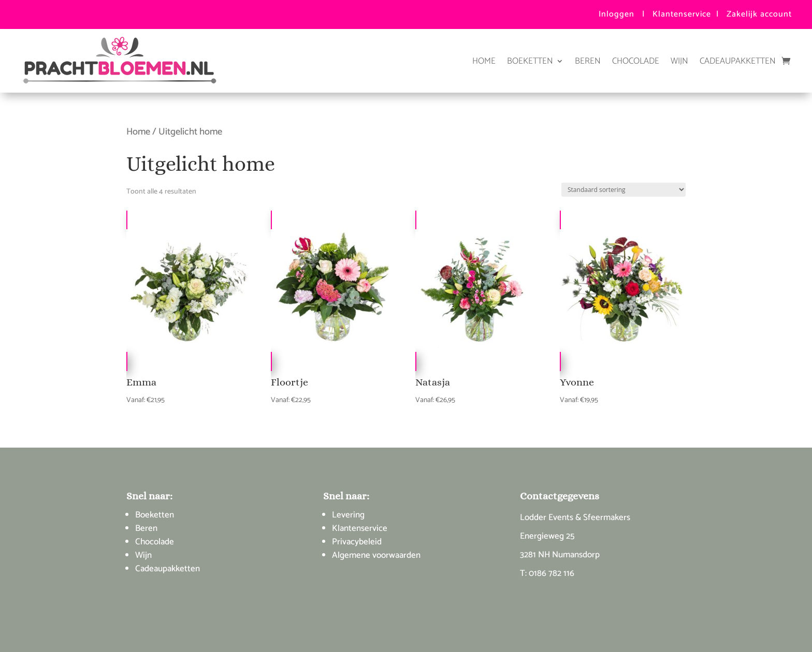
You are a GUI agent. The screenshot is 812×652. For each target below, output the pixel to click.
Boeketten (530, 61)
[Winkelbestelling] (624, 190)
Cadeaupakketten (738, 61)
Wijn (679, 61)
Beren (588, 61)
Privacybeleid (357, 542)
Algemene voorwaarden (376, 555)
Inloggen (617, 14)
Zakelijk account (759, 14)
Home (484, 61)
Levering (348, 515)
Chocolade (636, 61)
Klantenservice (682, 14)
